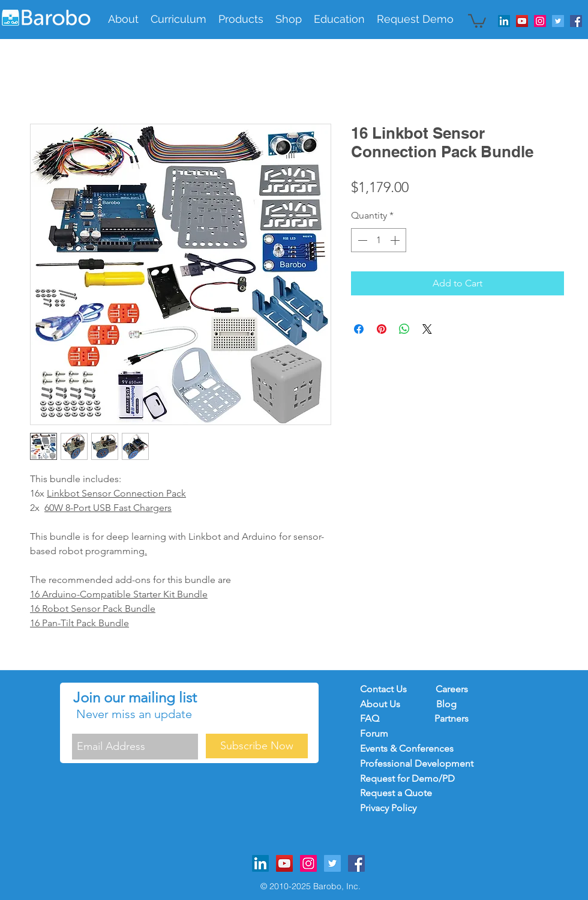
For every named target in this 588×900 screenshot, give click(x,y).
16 (36, 609)
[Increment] (396, 240)
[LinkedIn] (504, 21)
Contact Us (383, 689)
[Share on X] (427, 329)
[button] (178, 19)
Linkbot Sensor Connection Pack (116, 493)
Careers (452, 689)
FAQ (376, 718)
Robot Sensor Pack (82, 609)
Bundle (139, 609)
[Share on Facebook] (359, 329)
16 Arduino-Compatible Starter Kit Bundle (119, 594)
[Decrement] (361, 240)
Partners (451, 718)
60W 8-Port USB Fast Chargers (108, 508)
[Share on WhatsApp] (404, 329)
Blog (446, 704)
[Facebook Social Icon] (576, 21)
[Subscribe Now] (257, 746)
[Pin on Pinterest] (382, 329)
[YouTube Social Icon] (522, 21)
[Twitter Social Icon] (558, 21)
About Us (381, 704)
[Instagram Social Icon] (540, 21)
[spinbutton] (379, 240)
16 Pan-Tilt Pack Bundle (79, 623)
